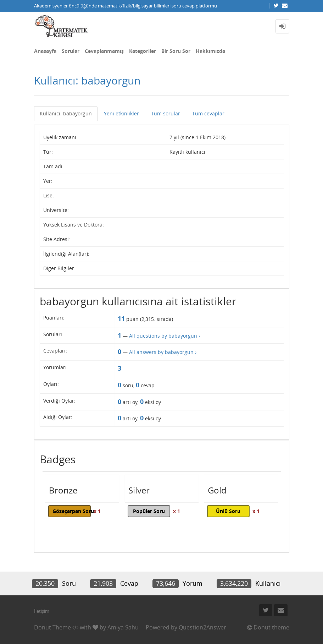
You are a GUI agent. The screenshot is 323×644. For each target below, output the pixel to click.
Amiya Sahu (123, 627)
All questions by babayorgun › (165, 336)
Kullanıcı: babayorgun (66, 113)
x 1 (97, 511)
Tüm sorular (166, 113)
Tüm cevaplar (208, 113)
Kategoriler (143, 51)
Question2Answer (202, 627)
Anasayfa (45, 51)
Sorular (71, 51)
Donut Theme (52, 627)
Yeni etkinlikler (121, 113)
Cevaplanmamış (104, 51)
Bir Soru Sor (176, 51)
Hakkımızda (210, 51)
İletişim (42, 611)
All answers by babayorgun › (163, 352)
